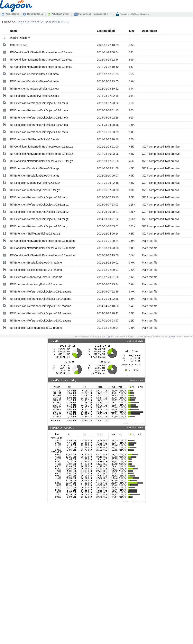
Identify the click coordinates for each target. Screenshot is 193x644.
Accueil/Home (12, 14)
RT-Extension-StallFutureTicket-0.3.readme (36, 328)
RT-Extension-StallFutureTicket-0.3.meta (35, 139)
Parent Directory (20, 38)
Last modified (106, 31)
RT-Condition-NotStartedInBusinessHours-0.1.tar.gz (41, 147)
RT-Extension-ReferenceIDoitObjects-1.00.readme (41, 321)
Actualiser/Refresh (60, 14)
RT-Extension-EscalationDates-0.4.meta (34, 81)
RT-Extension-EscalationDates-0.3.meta (34, 74)
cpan (23, 22)
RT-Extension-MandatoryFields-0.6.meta (35, 96)
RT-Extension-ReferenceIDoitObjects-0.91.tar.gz (39, 197)
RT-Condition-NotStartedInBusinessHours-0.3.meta (41, 67)
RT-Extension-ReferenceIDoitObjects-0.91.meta (39, 103)
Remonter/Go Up (35, 14)
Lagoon (109, 337)
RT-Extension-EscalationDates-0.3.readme (36, 263)
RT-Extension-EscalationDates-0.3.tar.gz (35, 168)
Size (132, 31)
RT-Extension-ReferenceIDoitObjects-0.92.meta (39, 110)
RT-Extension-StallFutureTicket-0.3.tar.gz (35, 234)
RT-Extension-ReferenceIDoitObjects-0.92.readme (41, 299)
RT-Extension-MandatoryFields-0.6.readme (36, 284)
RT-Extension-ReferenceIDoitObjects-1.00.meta (39, 132)
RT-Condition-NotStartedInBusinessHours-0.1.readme (43, 241)
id (42, 22)
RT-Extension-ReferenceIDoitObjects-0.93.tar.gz (39, 212)
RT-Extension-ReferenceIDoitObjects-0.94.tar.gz (39, 219)
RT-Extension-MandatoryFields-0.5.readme (36, 277)
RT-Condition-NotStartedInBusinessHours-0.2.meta (41, 60)
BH (50, 22)
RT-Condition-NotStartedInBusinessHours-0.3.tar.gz (41, 161)
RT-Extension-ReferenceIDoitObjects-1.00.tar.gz (39, 226)
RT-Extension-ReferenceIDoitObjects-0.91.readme (41, 292)
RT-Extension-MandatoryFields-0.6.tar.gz (35, 190)
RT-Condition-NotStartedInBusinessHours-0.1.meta (41, 52)
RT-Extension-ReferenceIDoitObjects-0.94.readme (41, 313)
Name (14, 31)
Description (149, 31)
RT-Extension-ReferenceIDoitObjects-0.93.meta (39, 118)
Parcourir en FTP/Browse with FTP (94, 14)
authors (33, 22)
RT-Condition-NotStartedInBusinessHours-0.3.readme (43, 255)
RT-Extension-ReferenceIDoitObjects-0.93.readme (41, 306)
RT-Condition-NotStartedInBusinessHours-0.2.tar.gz (41, 154)
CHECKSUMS (19, 45)
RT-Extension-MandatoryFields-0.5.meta (35, 89)
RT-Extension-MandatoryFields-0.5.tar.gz (35, 183)
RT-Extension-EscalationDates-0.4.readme (36, 270)
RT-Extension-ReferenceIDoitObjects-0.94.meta (39, 125)
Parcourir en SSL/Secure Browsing (134, 14)
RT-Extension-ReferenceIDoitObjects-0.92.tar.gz (39, 205)
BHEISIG (61, 22)
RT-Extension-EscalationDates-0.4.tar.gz (35, 176)
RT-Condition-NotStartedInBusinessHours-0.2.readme (43, 248)
